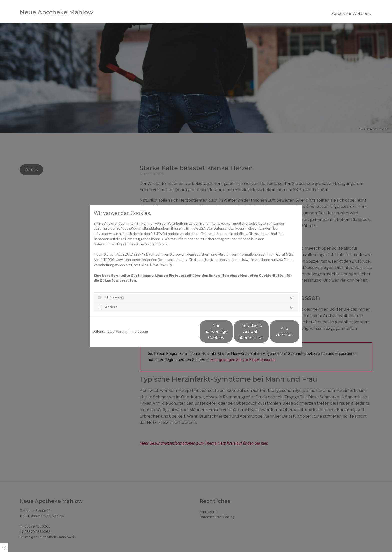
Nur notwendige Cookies (181, 332)
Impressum (139, 331)
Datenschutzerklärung (110, 331)
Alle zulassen (276, 332)
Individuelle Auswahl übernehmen (229, 332)
